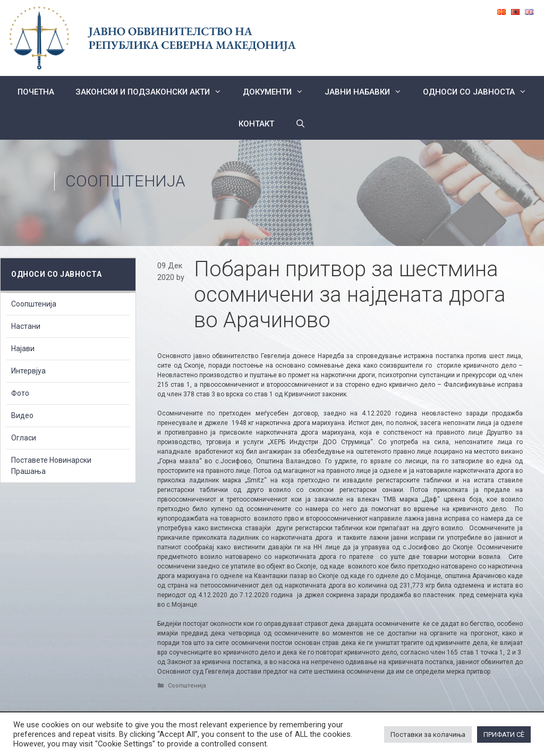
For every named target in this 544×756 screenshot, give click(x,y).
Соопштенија (125, 181)
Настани (26, 326)
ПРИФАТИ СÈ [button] (504, 734)
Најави (23, 349)
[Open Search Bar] (300, 124)
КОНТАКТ (256, 124)
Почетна (36, 92)
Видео (22, 415)
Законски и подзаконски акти (154, 92)
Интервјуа (28, 371)
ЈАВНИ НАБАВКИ (368, 92)
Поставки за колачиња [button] (428, 734)
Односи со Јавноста (480, 92)
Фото (20, 393)
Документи (278, 92)
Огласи (24, 438)
